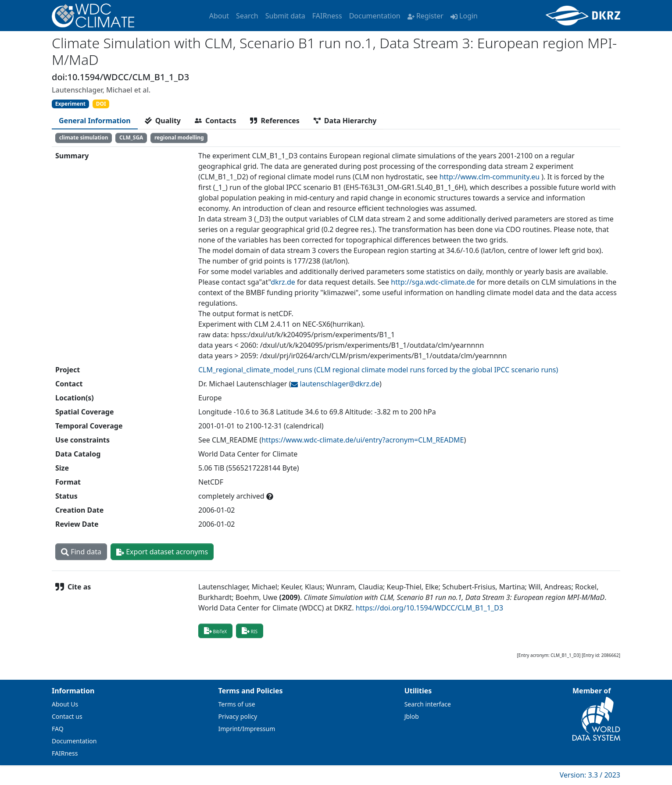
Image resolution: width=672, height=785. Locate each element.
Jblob (412, 716)
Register (425, 16)
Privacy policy (238, 716)
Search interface (428, 704)
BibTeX (215, 631)
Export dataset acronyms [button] (162, 552)
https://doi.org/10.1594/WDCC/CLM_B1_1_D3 (429, 608)
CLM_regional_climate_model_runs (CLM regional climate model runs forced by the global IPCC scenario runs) (378, 370)
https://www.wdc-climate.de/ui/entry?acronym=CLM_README (363, 440)
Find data (81, 552)
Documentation (375, 16)
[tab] (95, 121)
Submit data (285, 16)
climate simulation (84, 137)
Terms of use (237, 704)
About (219, 16)
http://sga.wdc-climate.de (433, 282)
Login (464, 16)
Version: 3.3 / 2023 (590, 775)
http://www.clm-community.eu (490, 177)
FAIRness (327, 16)
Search (247, 16)
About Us (65, 704)
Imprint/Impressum (247, 729)
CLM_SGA (131, 137)
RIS (250, 631)
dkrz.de (283, 282)
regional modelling (179, 137)
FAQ (58, 729)
